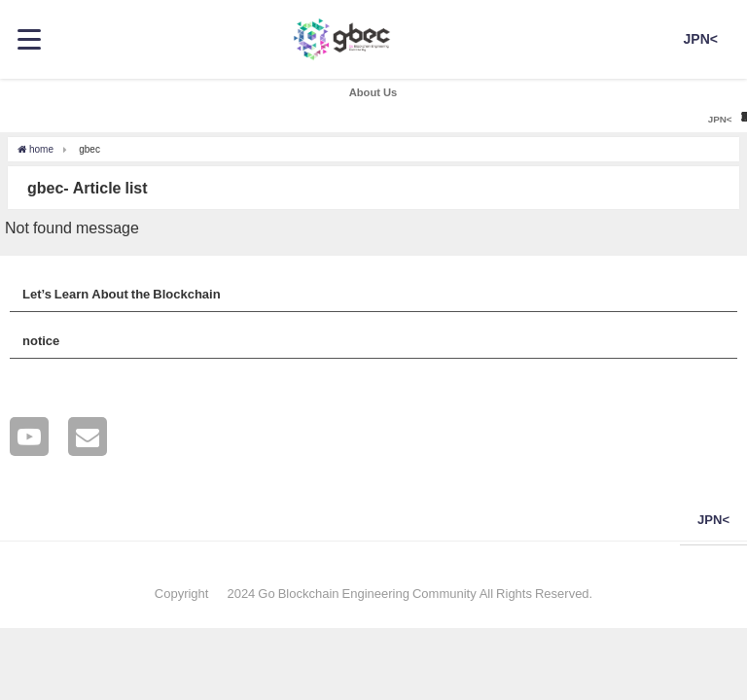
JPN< (701, 39)
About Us (373, 92)
